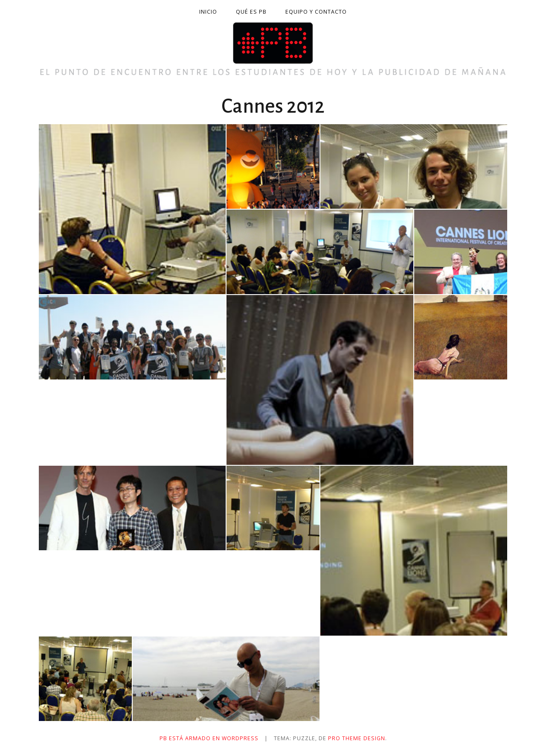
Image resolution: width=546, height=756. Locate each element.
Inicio (208, 12)
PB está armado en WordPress (209, 738)
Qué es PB (251, 12)
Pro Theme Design (357, 738)
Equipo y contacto (316, 12)
